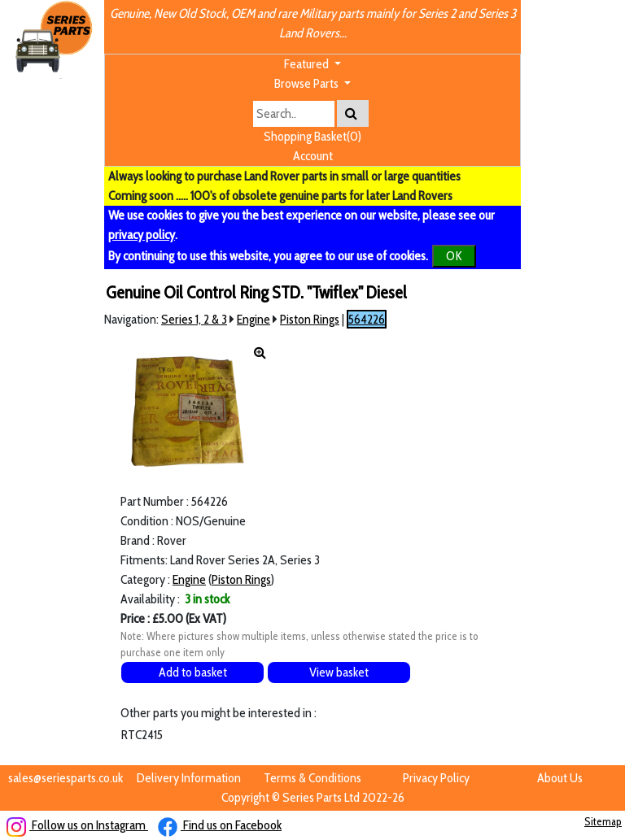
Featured (308, 64)
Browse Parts (308, 83)
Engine (253, 319)
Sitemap (603, 821)
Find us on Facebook (220, 825)
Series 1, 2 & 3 (194, 319)
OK (454, 256)
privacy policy (142, 235)
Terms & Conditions (312, 778)
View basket (339, 672)
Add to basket (193, 672)
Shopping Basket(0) (312, 136)
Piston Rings (310, 319)
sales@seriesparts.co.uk (66, 778)
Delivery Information (189, 778)
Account (313, 156)
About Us (560, 778)
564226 (367, 319)
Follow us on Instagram (77, 825)
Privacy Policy (436, 778)
